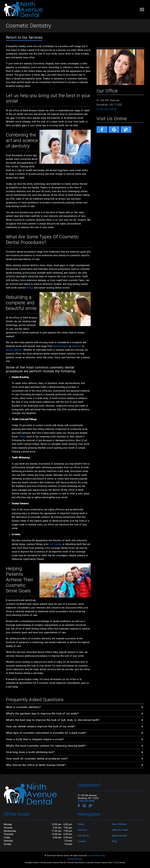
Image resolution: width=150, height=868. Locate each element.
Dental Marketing (75, 859)
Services (82, 830)
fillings (30, 288)
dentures (77, 346)
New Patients (119, 824)
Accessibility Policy (97, 856)
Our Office (83, 836)
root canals (55, 544)
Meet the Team (120, 830)
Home (81, 824)
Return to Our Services (24, 37)
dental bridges (61, 346)
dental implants (14, 350)
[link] (102, 130)
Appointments (119, 836)
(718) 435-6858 (107, 109)
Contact (82, 841)
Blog (114, 841)
